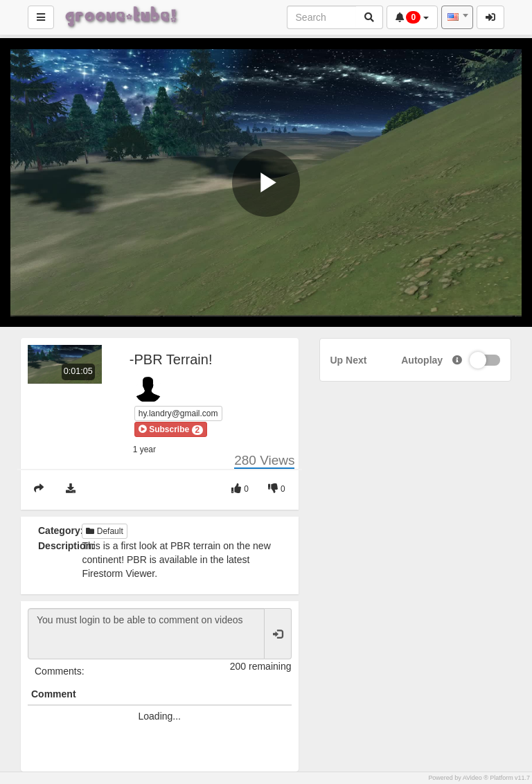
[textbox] (457, 17)
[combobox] (457, 17)
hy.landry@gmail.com (178, 413)
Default (104, 531)
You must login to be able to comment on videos (146, 634)
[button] (171, 429)
